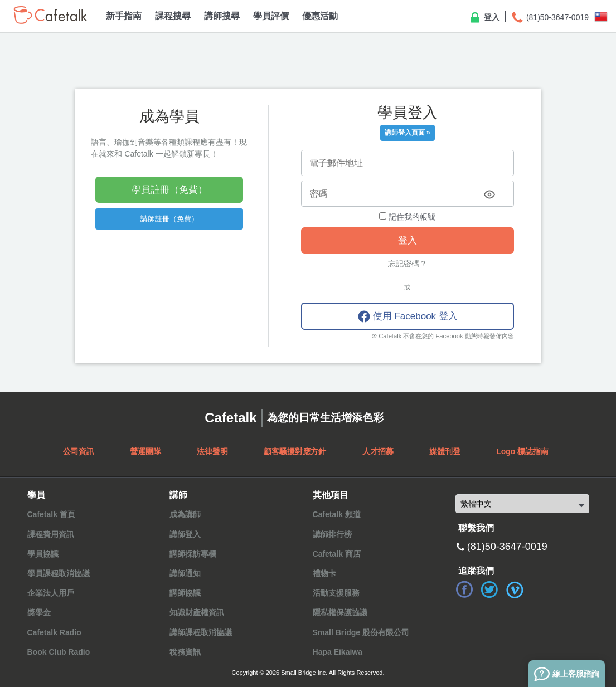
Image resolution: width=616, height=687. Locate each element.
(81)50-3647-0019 (550, 18)
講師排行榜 (332, 534)
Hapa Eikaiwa (338, 652)
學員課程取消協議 (59, 573)
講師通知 (185, 573)
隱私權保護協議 (340, 612)
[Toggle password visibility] (489, 194)
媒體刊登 (445, 451)
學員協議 (43, 554)
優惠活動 (320, 16)
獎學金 (39, 612)
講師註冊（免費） (169, 219)
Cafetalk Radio (54, 632)
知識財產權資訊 (197, 612)
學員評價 (271, 16)
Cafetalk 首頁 (51, 514)
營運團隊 (145, 451)
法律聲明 (212, 451)
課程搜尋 (173, 16)
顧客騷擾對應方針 (295, 451)
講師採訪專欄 (193, 554)
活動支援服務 (336, 593)
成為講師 (185, 514)
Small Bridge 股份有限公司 (361, 632)
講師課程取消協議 (201, 632)
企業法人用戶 (51, 593)
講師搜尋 (222, 16)
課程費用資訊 (51, 534)
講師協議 (185, 593)
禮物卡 (324, 573)
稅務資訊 (185, 652)
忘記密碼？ (408, 264)
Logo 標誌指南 (522, 451)
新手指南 (124, 16)
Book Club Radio (59, 652)
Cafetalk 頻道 (337, 514)
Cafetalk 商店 (337, 554)
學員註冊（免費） (169, 190)
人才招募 (378, 451)
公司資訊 (79, 451)
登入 (484, 18)
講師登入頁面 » (408, 133)
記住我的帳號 (407, 217)
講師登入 (185, 534)
